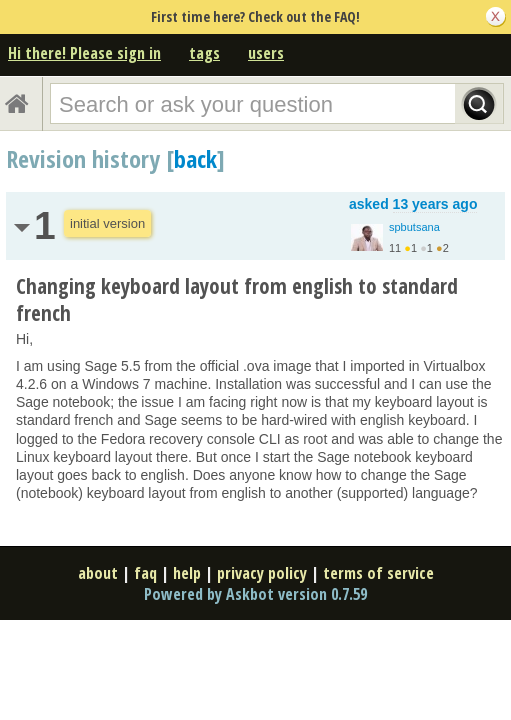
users (266, 53)
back (195, 158)
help (187, 573)
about (98, 573)
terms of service (378, 573)
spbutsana (414, 227)
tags (204, 53)
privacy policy (262, 573)
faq (145, 573)
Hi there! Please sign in (84, 53)
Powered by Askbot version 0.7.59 (255, 594)
